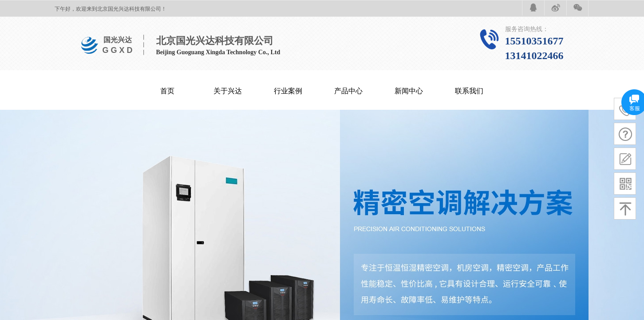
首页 (167, 91)
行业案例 (288, 91)
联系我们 (469, 91)
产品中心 (348, 91)
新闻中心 (409, 91)
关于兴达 (228, 91)
